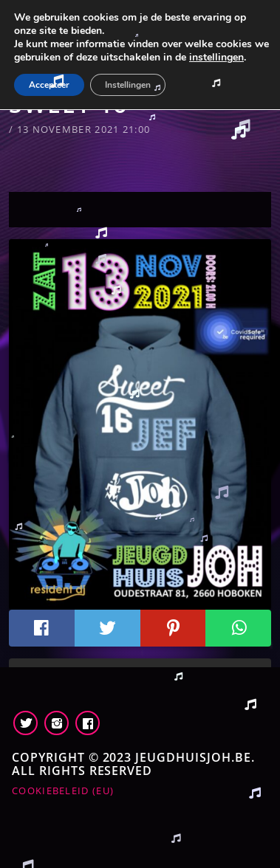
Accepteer (49, 85)
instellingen (216, 58)
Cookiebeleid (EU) (63, 790)
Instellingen (128, 85)
